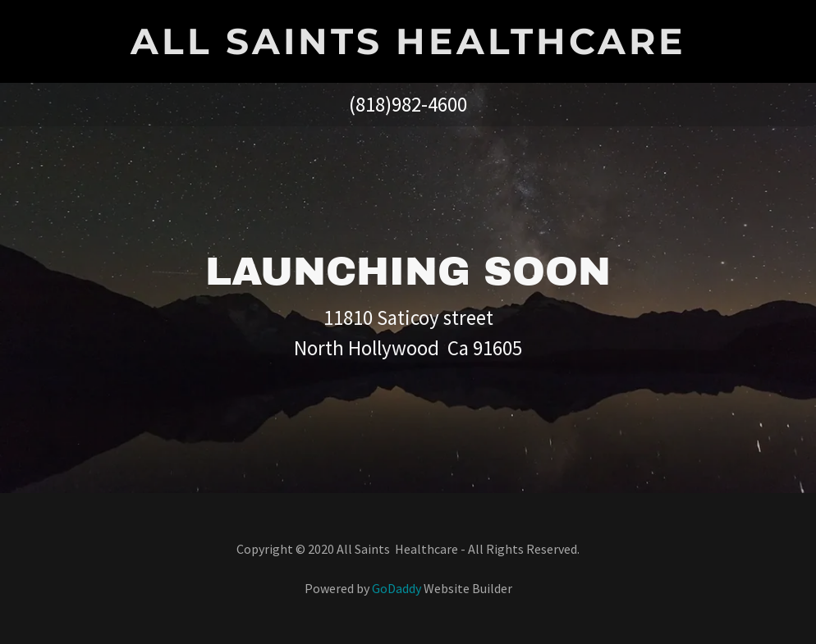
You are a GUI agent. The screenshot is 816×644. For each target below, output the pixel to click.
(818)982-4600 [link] (408, 104)
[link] (408, 49)
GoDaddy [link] (397, 588)
